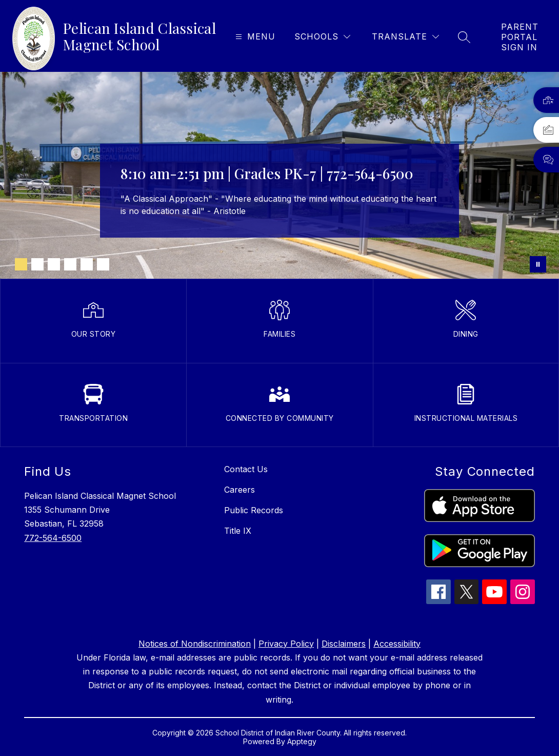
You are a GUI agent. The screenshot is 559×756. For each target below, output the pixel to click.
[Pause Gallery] (538, 264)
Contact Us (246, 469)
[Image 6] (103, 264)
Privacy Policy (286, 644)
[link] (520, 37)
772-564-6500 (53, 538)
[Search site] (464, 37)
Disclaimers (344, 644)
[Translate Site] (405, 37)
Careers (239, 490)
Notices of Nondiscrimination (195, 644)
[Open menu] (254, 37)
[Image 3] (54, 264)
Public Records (254, 510)
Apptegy (302, 741)
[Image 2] (37, 264)
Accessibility (397, 644)
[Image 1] (21, 264)
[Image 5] (87, 264)
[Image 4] (70, 264)
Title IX (238, 531)
